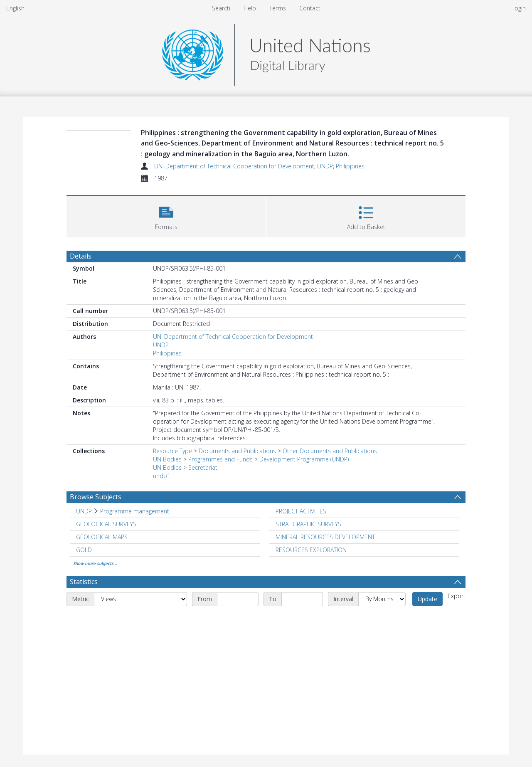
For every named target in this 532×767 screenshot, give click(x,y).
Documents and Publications (237, 451)
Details (81, 256)
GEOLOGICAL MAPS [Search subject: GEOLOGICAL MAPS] (102, 537)
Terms (278, 8)
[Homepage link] (266, 53)
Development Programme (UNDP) (304, 459)
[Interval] (382, 599)
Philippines (350, 166)
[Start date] (238, 599)
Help (250, 8)
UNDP (325, 166)
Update (427, 599)
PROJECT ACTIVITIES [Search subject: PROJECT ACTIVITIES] (301, 511)
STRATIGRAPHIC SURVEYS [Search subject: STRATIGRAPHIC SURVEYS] (308, 524)
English (15, 8)
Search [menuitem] (221, 8)
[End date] (302, 599)
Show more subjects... (95, 563)
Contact (310, 8)
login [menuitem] (520, 8)
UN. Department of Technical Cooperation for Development (234, 166)
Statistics (84, 582)
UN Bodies (167, 459)
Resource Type (172, 451)
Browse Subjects (96, 497)
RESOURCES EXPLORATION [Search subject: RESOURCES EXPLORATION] (311, 550)
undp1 (162, 476)
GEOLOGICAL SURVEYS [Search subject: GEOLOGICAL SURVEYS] (106, 524)
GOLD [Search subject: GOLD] (84, 550)
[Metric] (140, 599)
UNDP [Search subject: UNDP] (84, 511)
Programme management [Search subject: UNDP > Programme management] (135, 511)
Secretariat (203, 467)
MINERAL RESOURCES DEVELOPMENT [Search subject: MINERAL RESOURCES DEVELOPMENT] (325, 537)
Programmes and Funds (220, 459)
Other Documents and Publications (330, 451)
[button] (166, 216)
